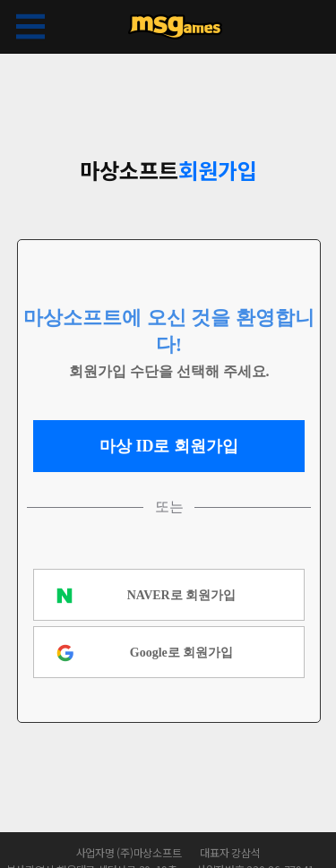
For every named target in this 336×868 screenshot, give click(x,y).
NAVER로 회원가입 (181, 595)
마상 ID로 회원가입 (169, 446)
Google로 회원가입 (182, 653)
